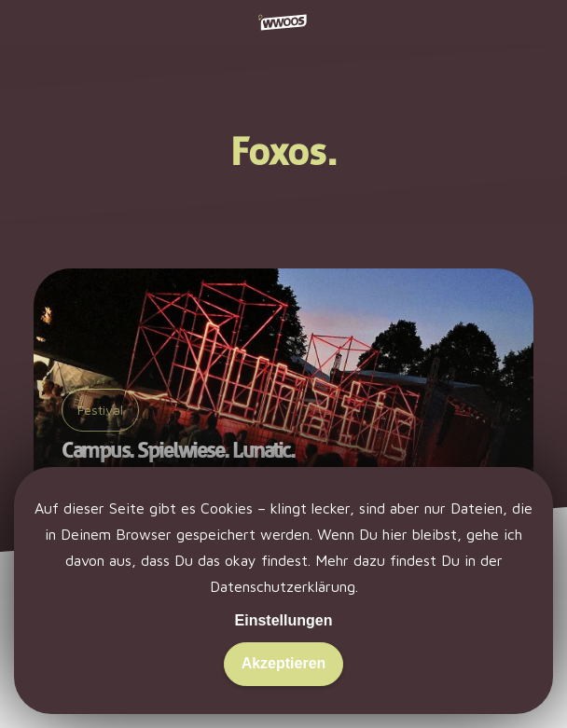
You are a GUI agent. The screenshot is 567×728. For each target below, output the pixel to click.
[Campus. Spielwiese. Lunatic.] (283, 389)
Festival (100, 410)
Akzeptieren (284, 663)
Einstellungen (284, 620)
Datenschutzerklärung (283, 586)
